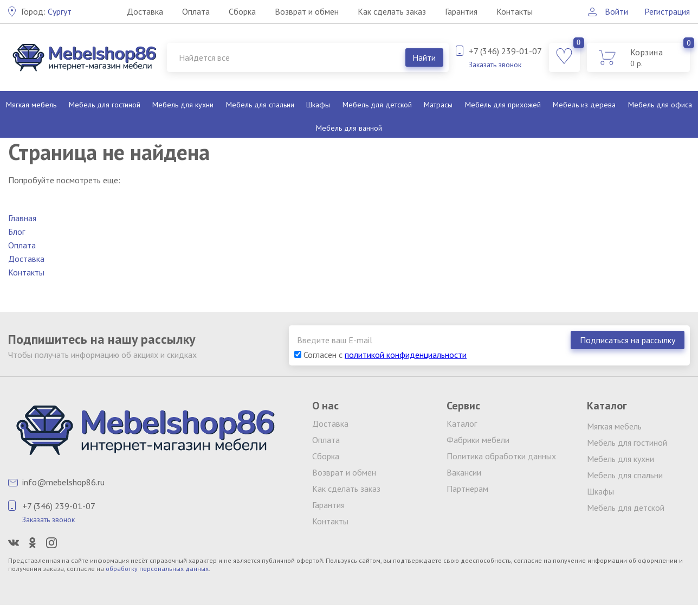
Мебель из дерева (584, 105)
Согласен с (380, 355)
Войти (616, 11)
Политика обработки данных (501, 456)
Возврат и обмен (307, 11)
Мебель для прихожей (503, 105)
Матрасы (438, 105)
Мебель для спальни (260, 105)
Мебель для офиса (660, 105)
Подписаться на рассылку (628, 340)
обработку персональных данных (157, 569)
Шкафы (318, 105)
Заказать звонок (495, 65)
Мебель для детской (377, 105)
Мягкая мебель (31, 105)
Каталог (462, 424)
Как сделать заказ (392, 11)
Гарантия (461, 11)
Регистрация (667, 11)
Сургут (46, 11)
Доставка (145, 11)
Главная (22, 218)
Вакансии (464, 472)
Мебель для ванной (349, 128)
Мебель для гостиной (105, 105)
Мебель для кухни (183, 105)
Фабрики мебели (478, 440)
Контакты (515, 11)
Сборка (242, 11)
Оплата (196, 11)
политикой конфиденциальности (406, 355)
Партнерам (467, 489)
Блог (17, 232)
